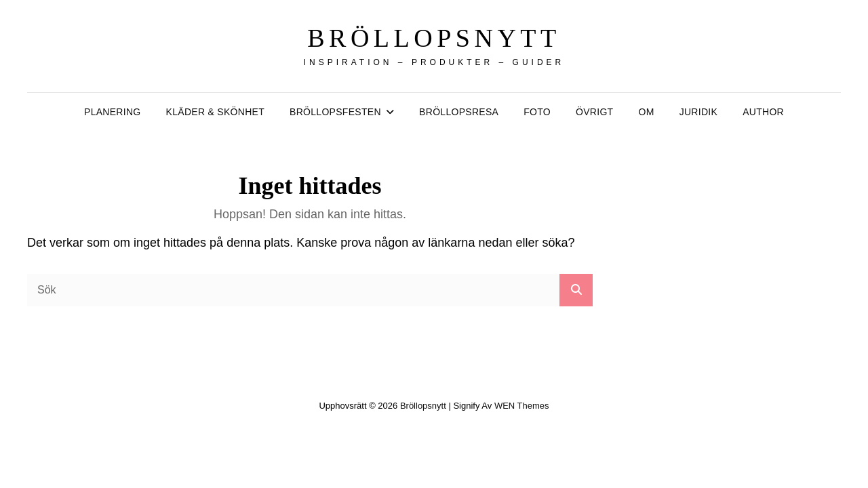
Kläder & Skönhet (215, 112)
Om (646, 112)
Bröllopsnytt (434, 38)
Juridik (698, 112)
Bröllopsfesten (335, 112)
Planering (113, 112)
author (763, 112)
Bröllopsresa (459, 112)
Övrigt (594, 112)
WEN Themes (522, 406)
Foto (537, 112)
